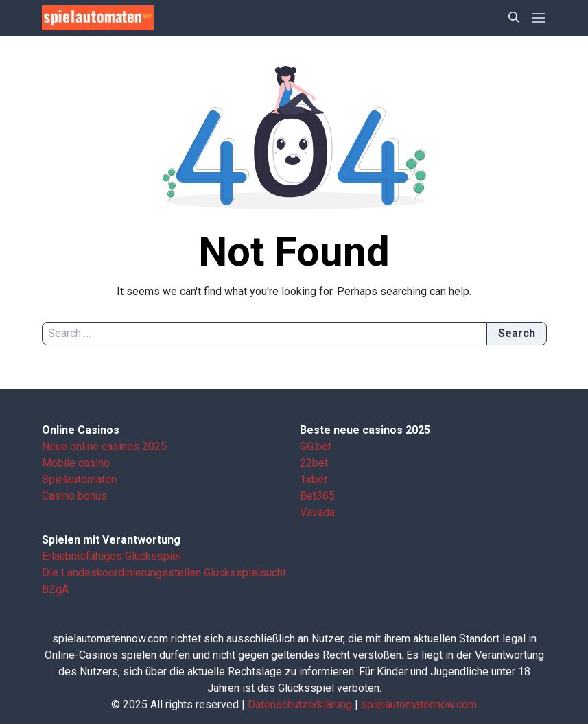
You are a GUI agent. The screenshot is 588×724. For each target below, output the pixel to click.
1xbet (314, 479)
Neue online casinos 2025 (104, 446)
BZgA (55, 589)
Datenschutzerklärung (300, 704)
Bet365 (317, 496)
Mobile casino (76, 463)
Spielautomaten (79, 479)
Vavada (317, 512)
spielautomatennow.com (419, 704)
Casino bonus (74, 496)
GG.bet (316, 446)
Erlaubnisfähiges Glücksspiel (111, 556)
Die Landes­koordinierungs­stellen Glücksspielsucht (164, 573)
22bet (314, 463)
